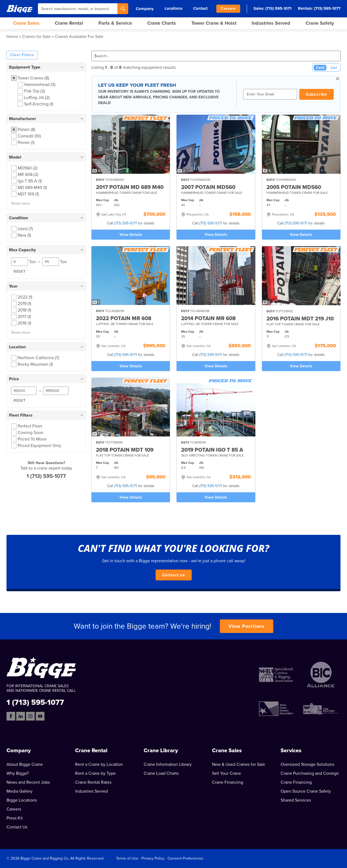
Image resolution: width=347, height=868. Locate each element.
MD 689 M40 (32, 188)
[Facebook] (11, 716)
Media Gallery (20, 791)
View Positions (247, 626)
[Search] (123, 9)
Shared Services (296, 800)
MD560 (28, 168)
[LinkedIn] (21, 716)
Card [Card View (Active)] (320, 68)
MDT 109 (28, 194)
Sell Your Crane (226, 773)
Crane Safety (320, 23)
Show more (21, 203)
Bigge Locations (22, 800)
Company (145, 9)
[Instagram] (30, 716)
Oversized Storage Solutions (307, 764)
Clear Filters (22, 55)
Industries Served (271, 23)
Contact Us (17, 827)
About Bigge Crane (25, 764)
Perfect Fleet (30, 426)
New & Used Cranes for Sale (239, 764)
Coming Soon (30, 433)
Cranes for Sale (36, 37)
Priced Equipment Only (39, 446)
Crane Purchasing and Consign (310, 773)
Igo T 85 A (30, 181)
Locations (173, 8)
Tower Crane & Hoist (214, 23)
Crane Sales (26, 23)
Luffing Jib (37, 98)
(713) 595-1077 (327, 8)
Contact (200, 8)
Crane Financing (228, 782)
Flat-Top (35, 91)
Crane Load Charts (161, 773)
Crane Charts (162, 23)
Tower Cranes (33, 78)
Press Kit (15, 818)
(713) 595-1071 (278, 8)
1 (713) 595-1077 (46, 476)
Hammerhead (40, 85)
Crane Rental (69, 23)
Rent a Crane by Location (99, 764)
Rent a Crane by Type (95, 773)
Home (12, 37)
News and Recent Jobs (28, 782)
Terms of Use (127, 858)
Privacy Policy (153, 858)
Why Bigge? (18, 773)
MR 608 (28, 175)
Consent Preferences (185, 858)
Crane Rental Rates (93, 782)
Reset (20, 271)
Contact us (174, 575)
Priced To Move (32, 439)
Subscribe (317, 94)
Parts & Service (115, 23)
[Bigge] (20, 9)
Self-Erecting (39, 104)
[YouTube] (40, 716)
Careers (228, 9)
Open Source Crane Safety (306, 791)
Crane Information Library (168, 764)
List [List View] (334, 68)
